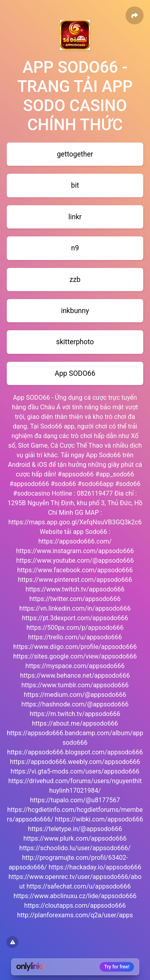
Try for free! (117, 967)
